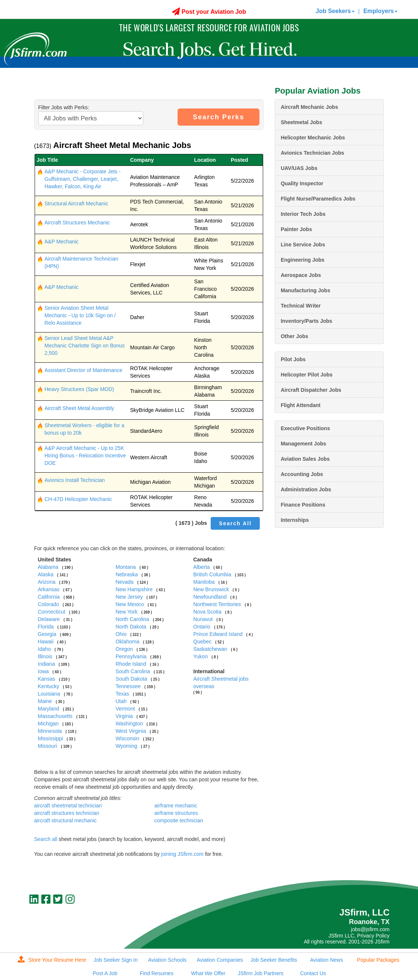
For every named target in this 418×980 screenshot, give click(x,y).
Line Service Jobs (303, 245)
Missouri (48, 746)
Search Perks (218, 117)
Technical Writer (301, 306)
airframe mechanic (176, 806)
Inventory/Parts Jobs (307, 321)
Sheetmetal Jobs (301, 122)
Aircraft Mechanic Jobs (309, 107)
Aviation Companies (220, 960)
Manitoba (204, 582)
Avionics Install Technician (75, 480)
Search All (235, 523)
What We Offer (208, 973)
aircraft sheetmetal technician (68, 806)
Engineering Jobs (302, 260)
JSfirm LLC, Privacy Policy (359, 936)
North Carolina (132, 619)
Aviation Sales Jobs (305, 459)
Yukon (200, 656)
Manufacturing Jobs (305, 290)
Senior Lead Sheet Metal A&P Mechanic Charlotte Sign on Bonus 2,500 (85, 346)
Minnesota (50, 731)
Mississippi (51, 738)
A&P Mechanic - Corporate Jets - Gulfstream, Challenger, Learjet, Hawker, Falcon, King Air (83, 179)
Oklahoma (127, 642)
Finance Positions (303, 505)
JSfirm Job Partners (261, 973)
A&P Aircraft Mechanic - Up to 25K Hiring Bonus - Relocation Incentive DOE (85, 456)
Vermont (125, 709)
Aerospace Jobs (301, 275)
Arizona (47, 582)
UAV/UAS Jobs (299, 168)
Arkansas (49, 589)
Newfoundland (210, 597)
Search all (46, 839)
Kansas (47, 679)
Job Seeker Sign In (115, 960)
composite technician (179, 820)
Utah (121, 701)
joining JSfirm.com (182, 854)
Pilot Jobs (293, 359)
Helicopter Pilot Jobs (307, 375)
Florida (46, 627)
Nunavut (203, 619)
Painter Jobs (296, 229)
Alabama (48, 567)
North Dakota (131, 627)
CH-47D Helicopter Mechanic (78, 499)
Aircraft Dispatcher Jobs (311, 390)
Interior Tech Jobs (303, 214)
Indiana (47, 664)
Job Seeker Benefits (274, 960)
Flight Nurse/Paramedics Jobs (318, 199)
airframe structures (176, 813)
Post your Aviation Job (209, 12)
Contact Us (313, 973)
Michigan (48, 724)
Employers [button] (380, 11)
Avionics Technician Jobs (312, 153)
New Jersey (129, 597)
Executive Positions (305, 428)
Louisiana (49, 694)
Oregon (124, 649)
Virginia (124, 716)
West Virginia (131, 731)
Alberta (201, 567)
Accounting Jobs (302, 474)
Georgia (47, 634)
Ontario (202, 627)
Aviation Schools (167, 960)
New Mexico (130, 604)
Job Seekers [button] (335, 11)
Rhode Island (131, 664)
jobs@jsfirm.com (370, 929)
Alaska (46, 574)
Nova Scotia (207, 612)
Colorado (49, 604)
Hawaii (46, 642)
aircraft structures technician (67, 813)
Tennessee (128, 686)
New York (126, 612)
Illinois (45, 656)
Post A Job (105, 973)
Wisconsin (127, 738)
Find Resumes (157, 973)
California (49, 597)
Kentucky (49, 686)
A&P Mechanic (62, 242)
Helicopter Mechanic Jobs (313, 138)
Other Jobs (294, 336)
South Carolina (133, 671)
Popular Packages (378, 960)
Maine (45, 701)
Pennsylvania (131, 656)
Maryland (49, 709)
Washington (129, 724)
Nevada (124, 582)
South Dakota (131, 679)
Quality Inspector (302, 183)
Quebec (202, 642)
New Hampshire (134, 589)
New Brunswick (211, 589)
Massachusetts (55, 716)
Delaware (49, 619)
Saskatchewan (210, 649)
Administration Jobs (306, 489)
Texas (122, 694)
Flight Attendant (301, 405)
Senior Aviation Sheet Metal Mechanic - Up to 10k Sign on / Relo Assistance (80, 315)
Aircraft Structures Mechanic (77, 223)
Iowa (44, 671)
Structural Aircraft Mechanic (76, 204)
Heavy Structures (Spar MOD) (79, 389)
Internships (295, 520)
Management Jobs (303, 444)
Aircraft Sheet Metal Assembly (79, 408)
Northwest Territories (217, 604)
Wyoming (126, 746)
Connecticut (52, 612)
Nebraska (127, 574)
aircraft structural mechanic (66, 820)
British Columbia (212, 574)
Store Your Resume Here (52, 960)
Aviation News (326, 960)
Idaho (44, 649)
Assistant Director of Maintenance (84, 370)
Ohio (121, 634)
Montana (125, 567)
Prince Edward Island (218, 634)
